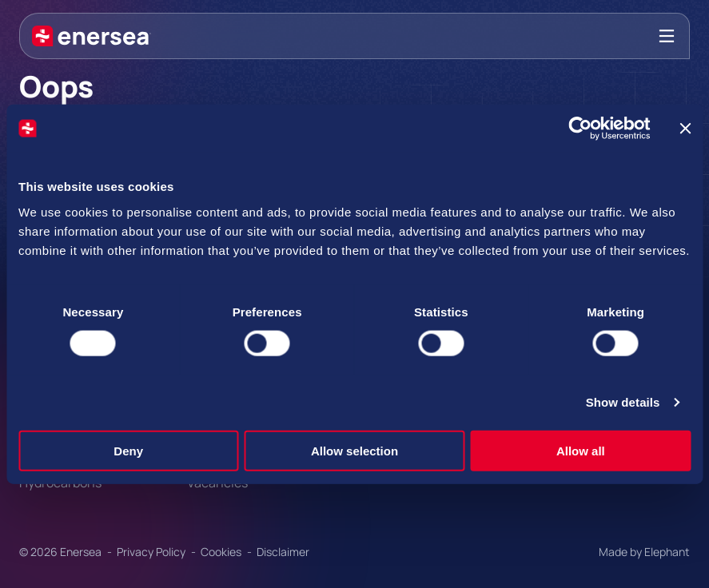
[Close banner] (685, 129)
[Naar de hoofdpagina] (92, 36)
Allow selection (354, 450)
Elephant (667, 552)
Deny (128, 450)
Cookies (222, 552)
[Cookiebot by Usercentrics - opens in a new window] (580, 129)
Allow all (581, 450)
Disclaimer (283, 552)
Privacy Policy (152, 552)
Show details (623, 402)
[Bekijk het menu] (667, 36)
